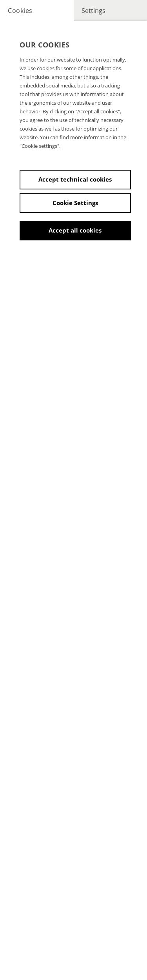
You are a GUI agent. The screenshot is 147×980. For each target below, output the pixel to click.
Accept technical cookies (75, 179)
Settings (93, 11)
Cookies (20, 11)
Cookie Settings (75, 203)
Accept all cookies (75, 230)
